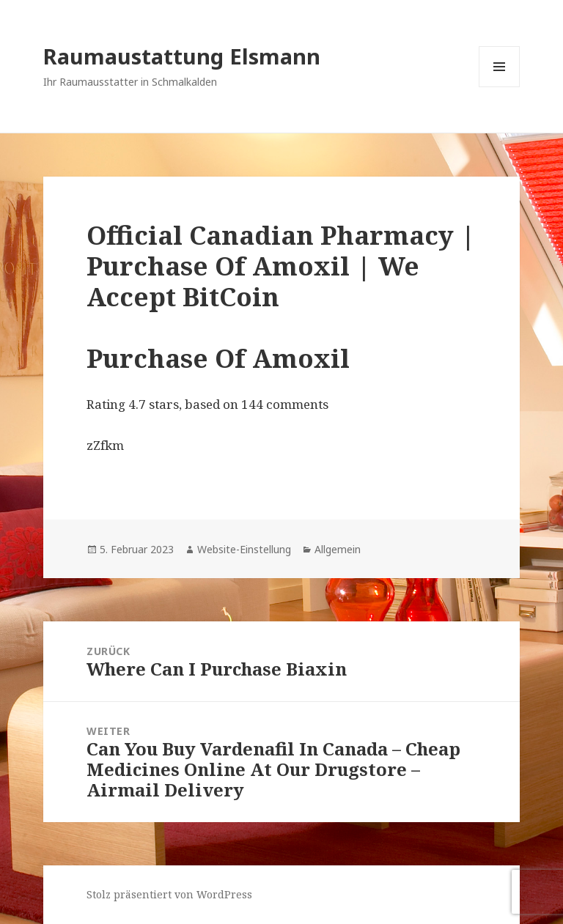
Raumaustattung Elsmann (182, 56)
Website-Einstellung (244, 549)
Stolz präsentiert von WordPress (169, 894)
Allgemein (338, 549)
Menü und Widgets (500, 87)
